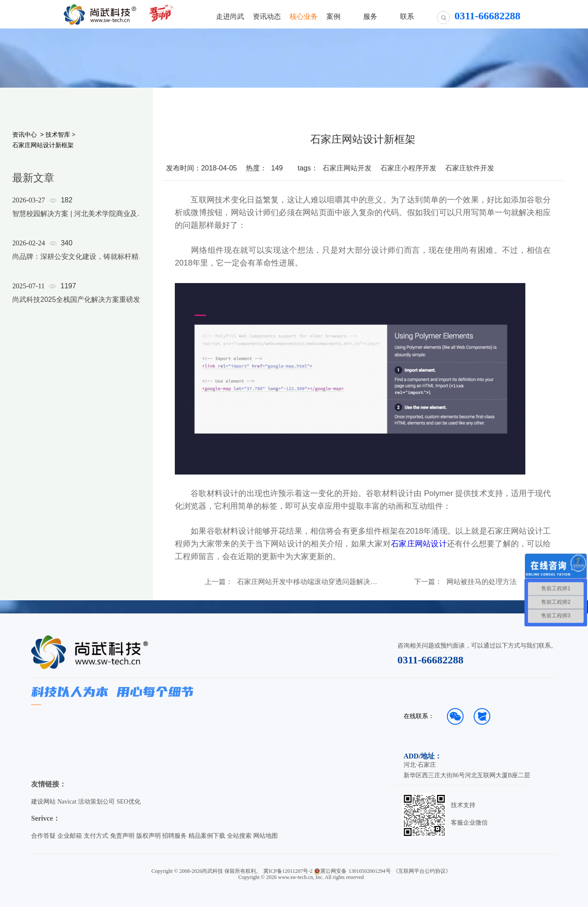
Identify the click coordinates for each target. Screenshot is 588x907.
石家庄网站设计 (419, 544)
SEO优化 (128, 802)
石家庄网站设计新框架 (43, 145)
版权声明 (149, 836)
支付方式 (96, 836)
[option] (80, 261)
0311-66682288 (430, 660)
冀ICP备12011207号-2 (288, 871)
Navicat (67, 802)
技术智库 (58, 135)
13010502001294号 (370, 871)
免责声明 (122, 836)
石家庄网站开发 (347, 168)
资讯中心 (25, 135)
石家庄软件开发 (470, 168)
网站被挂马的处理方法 (482, 582)
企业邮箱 (70, 836)
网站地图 (266, 836)
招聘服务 (174, 836)
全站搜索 (239, 836)
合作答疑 (43, 836)
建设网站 (43, 802)
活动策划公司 (96, 802)
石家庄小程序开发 (408, 168)
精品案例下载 (207, 836)
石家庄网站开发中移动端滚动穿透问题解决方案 (308, 582)
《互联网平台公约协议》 (422, 871)
